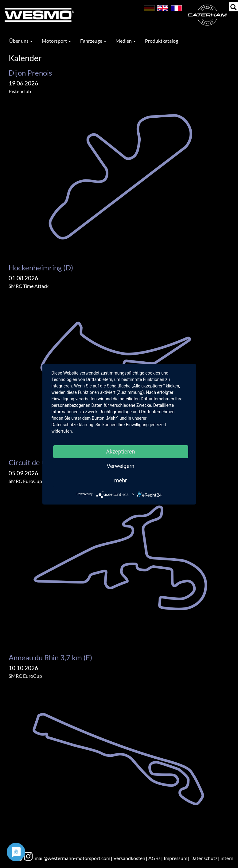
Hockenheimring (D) (41, 267)
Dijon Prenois (30, 73)
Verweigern (120, 466)
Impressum (176, 858)
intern (227, 858)
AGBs (154, 858)
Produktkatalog (162, 41)
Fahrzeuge (93, 41)
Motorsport (56, 41)
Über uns (21, 41)
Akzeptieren (121, 452)
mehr (121, 480)
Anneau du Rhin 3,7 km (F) (50, 657)
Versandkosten (129, 858)
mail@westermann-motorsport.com (72, 858)
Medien (126, 41)
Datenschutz (204, 858)
